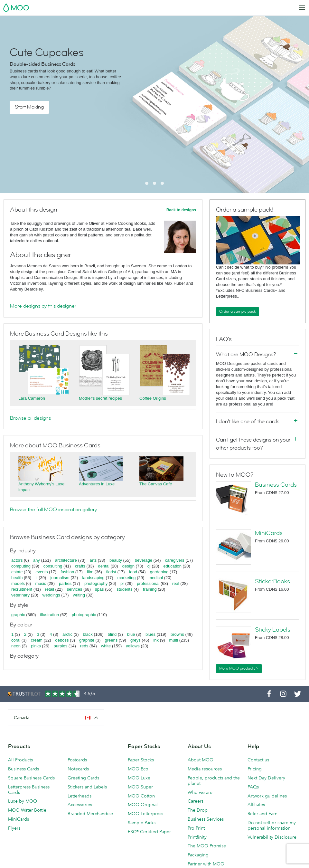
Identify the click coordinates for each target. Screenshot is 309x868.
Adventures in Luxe (97, 484)
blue (131, 634)
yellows (133, 646)
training (150, 589)
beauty (116, 560)
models (18, 583)
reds (84, 646)
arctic (67, 634)
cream (37, 640)
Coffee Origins (153, 398)
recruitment (22, 589)
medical (156, 578)
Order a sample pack (238, 311)
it (37, 578)
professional (148, 583)
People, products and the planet (214, 781)
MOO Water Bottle (27, 810)
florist (111, 572)
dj (149, 566)
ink (156, 640)
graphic (18, 615)
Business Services (206, 819)
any (37, 560)
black (88, 634)
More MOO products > (239, 668)
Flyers (14, 828)
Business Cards (276, 485)
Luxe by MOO (23, 801)
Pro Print (196, 828)
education (173, 566)
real (176, 583)
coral (16, 640)
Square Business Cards (31, 778)
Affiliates (256, 805)
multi (174, 640)
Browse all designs (30, 418)
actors (17, 560)
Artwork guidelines (267, 796)
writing (79, 595)
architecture (66, 560)
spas (99, 589)
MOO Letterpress (145, 814)
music (41, 583)
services (75, 589)
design (128, 566)
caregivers (175, 560)
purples (61, 646)
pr (122, 583)
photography (96, 583)
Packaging (198, 855)
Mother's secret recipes (100, 398)
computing (21, 566)
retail (50, 589)
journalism (60, 578)
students (124, 589)
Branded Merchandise (90, 814)
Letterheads (80, 796)
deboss (62, 640)
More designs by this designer (43, 306)
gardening (159, 572)
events (42, 572)
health (17, 578)
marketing (127, 578)
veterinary (20, 595)
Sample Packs (142, 823)
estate (17, 572)
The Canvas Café (156, 484)
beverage (144, 560)
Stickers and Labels (87, 787)
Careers (196, 801)
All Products (20, 760)
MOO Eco (138, 769)
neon (16, 646)
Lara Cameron (32, 398)
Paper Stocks (141, 760)
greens (111, 640)
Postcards (77, 760)
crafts (80, 566)
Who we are (200, 792)
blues (150, 634)
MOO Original (143, 805)
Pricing (255, 769)
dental (104, 566)
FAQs (253, 787)
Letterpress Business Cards (29, 790)
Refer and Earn (262, 814)
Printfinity (197, 837)
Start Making (29, 107)
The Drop (198, 810)
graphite (87, 640)
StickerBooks (272, 581)
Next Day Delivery (266, 778)
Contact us (258, 760)
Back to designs (181, 210)
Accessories (80, 805)
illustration (50, 615)
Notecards (78, 769)
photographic (84, 615)
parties (65, 583)
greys (136, 640)
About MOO (201, 760)
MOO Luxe (139, 778)
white (106, 646)
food (133, 572)
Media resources (205, 769)
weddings (51, 595)
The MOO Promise (207, 846)
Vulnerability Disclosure (272, 837)
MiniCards (269, 533)
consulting (53, 566)
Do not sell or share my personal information (272, 825)
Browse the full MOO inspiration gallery (53, 510)
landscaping (93, 578)
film (90, 572)
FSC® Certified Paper (149, 832)
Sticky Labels (273, 630)
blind (112, 634)
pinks (36, 646)
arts (93, 560)
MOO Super (140, 787)
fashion (67, 572)
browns (177, 634)
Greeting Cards (83, 778)
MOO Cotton (141, 796)
